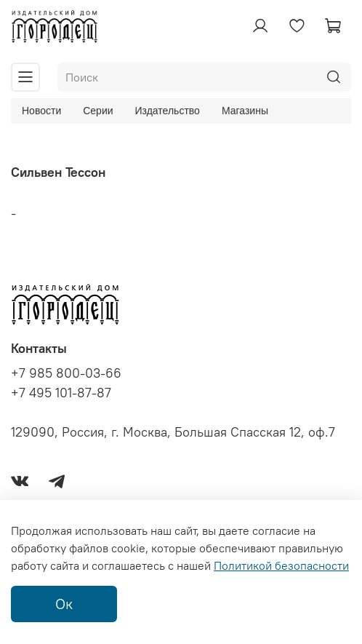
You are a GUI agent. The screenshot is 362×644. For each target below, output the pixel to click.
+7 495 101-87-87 (61, 393)
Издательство (168, 111)
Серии (98, 111)
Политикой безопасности (281, 565)
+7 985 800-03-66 (66, 373)
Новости (41, 111)
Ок (64, 604)
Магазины (245, 111)
